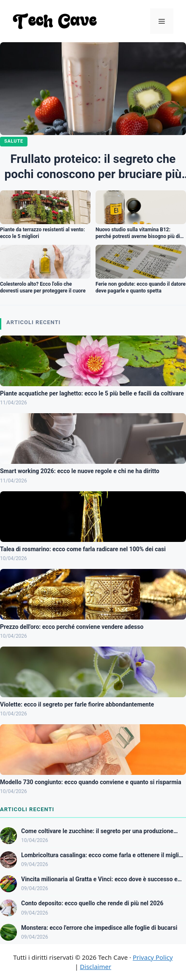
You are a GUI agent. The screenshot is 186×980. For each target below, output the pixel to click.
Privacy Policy (153, 957)
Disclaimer (96, 966)
